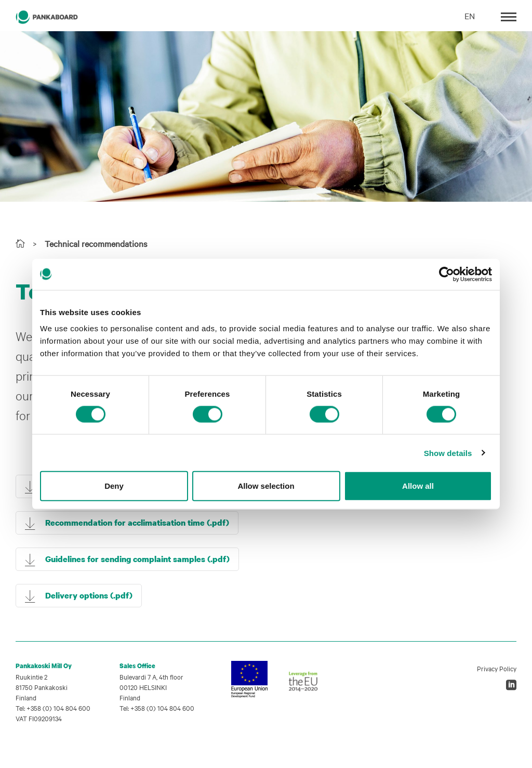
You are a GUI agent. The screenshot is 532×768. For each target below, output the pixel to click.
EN (470, 16)
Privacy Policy (497, 668)
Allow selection (266, 486)
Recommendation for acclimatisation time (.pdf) (137, 523)
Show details (448, 453)
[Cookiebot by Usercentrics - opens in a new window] (447, 274)
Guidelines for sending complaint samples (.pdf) (137, 559)
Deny (114, 486)
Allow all (418, 486)
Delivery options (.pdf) (89, 595)
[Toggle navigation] (509, 16)
